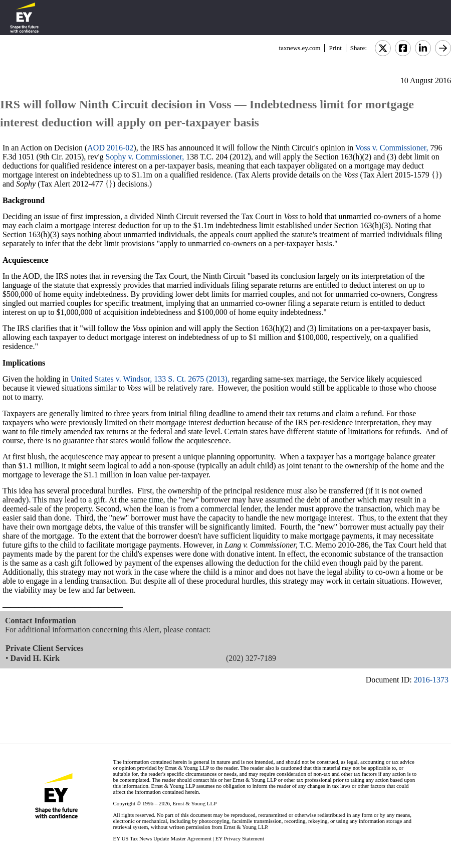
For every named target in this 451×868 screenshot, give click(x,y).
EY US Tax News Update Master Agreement (162, 838)
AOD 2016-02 (110, 148)
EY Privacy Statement (240, 838)
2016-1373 (431, 680)
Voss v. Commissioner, (392, 148)
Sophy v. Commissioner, (145, 157)
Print (335, 48)
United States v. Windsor (110, 379)
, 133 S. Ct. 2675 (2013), (190, 379)
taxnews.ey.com (300, 48)
